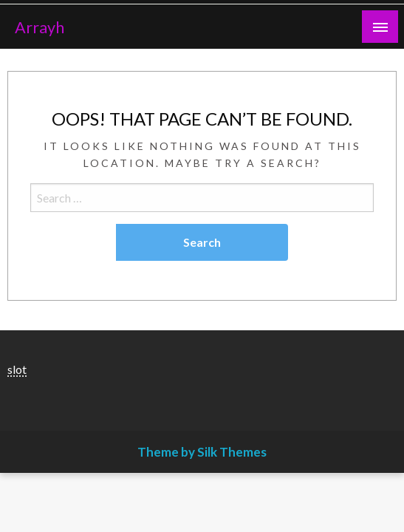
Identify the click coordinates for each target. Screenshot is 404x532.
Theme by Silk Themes (202, 452)
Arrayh (40, 27)
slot (17, 369)
